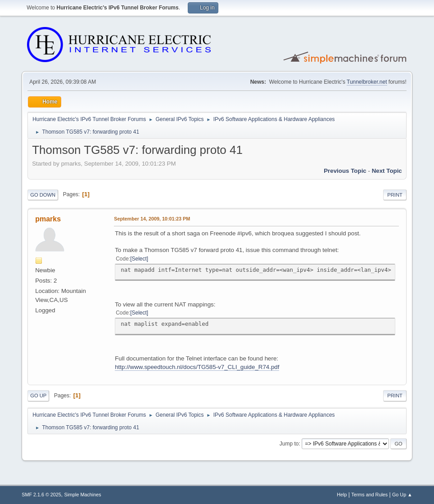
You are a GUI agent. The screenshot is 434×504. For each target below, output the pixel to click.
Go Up (38, 396)
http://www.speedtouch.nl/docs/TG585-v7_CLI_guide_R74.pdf (197, 367)
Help (342, 495)
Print (395, 195)
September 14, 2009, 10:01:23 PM (152, 219)
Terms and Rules (369, 495)
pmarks (48, 219)
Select (139, 259)
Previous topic (345, 171)
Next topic (387, 171)
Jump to (289, 444)
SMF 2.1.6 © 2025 (41, 495)
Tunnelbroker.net (367, 82)
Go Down (43, 195)
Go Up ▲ (402, 495)
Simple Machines (83, 495)
